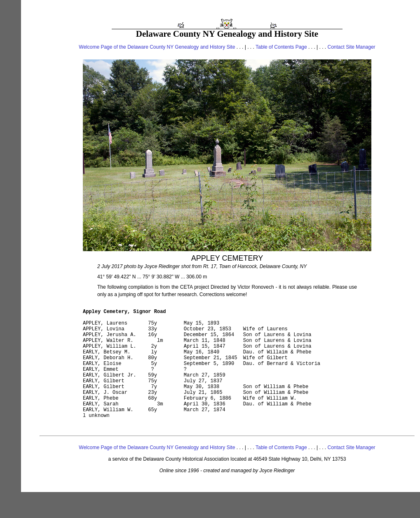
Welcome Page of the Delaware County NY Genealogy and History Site (157, 47)
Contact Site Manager (352, 47)
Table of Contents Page (281, 47)
